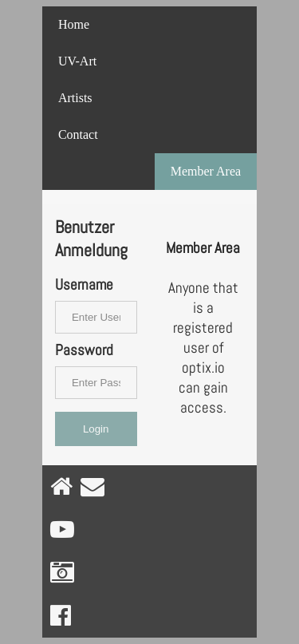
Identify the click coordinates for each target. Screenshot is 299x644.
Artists (75, 98)
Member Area (206, 171)
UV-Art (77, 61)
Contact (78, 134)
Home (74, 24)
